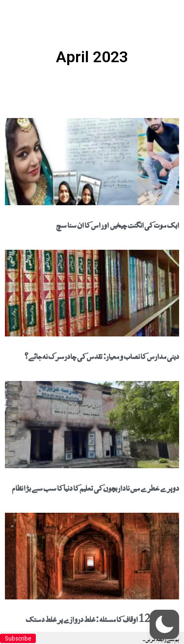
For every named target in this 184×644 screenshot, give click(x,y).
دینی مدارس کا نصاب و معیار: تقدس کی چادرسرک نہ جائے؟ (102, 355)
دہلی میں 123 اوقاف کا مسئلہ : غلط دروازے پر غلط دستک (102, 618)
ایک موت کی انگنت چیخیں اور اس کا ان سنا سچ (118, 224)
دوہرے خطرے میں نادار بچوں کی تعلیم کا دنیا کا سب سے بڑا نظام (95, 487)
